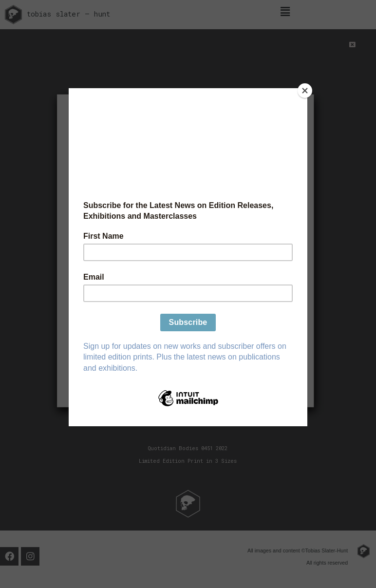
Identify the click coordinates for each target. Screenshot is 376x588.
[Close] (305, 91)
